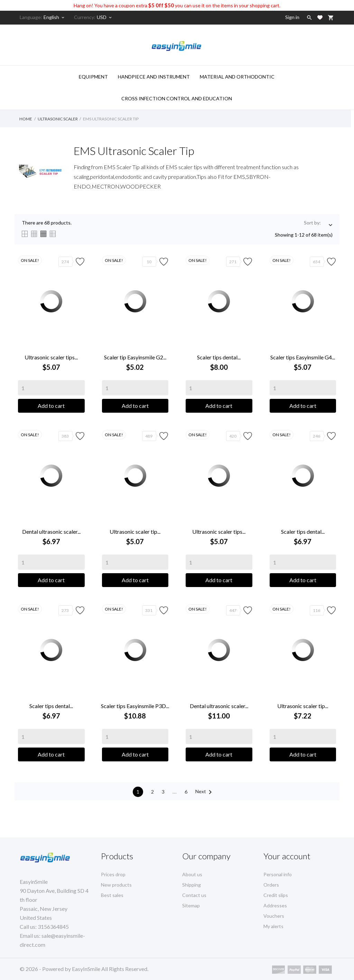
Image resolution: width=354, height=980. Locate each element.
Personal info (278, 874)
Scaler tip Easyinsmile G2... (135, 357)
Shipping (192, 885)
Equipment (93, 77)
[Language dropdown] (54, 17)
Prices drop (113, 874)
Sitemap (191, 905)
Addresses (275, 905)
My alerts (273, 926)
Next (205, 792)
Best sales (112, 895)
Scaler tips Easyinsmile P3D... (135, 706)
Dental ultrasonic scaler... (51, 532)
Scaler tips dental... (219, 357)
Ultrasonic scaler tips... (51, 357)
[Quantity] (51, 388)
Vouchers (274, 916)
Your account (287, 856)
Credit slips (276, 895)
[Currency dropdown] (105, 17)
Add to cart (51, 406)
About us (192, 874)
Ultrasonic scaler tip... (135, 532)
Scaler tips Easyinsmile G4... (303, 357)
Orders (271, 885)
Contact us (194, 895)
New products (116, 885)
